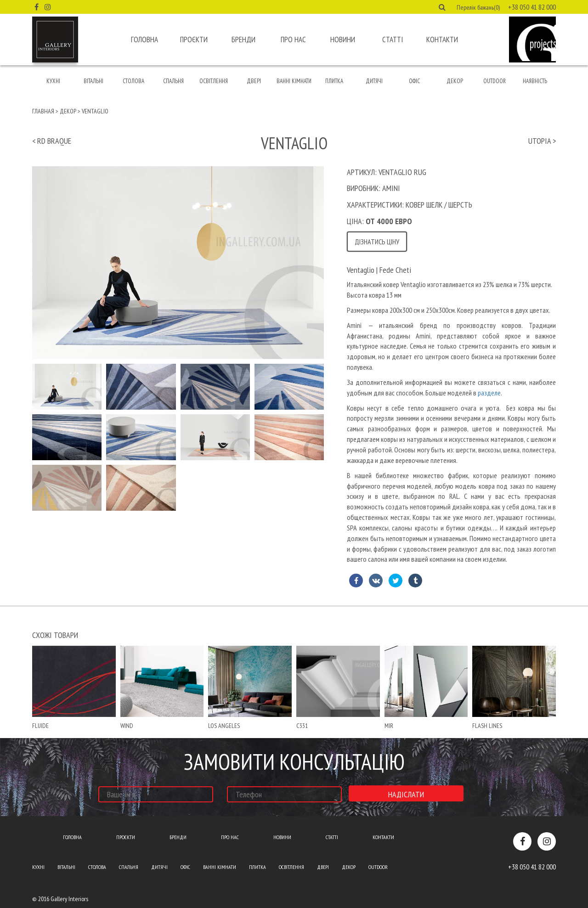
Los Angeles (224, 726)
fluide (40, 726)
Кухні (53, 81)
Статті (393, 39)
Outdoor (495, 81)
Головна (144, 39)
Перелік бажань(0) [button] (478, 7)
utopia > (542, 141)
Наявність (535, 81)
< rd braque (52, 141)
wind (127, 726)
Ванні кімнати (294, 81)
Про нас (293, 39)
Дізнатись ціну (377, 242)
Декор (455, 81)
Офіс (414, 81)
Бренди (243, 39)
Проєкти (194, 39)
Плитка (334, 81)
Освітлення (214, 81)
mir (389, 726)
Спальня (173, 81)
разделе (489, 393)
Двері (254, 81)
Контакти (442, 39)
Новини (343, 39)
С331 (302, 726)
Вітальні (93, 81)
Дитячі (374, 81)
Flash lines (487, 726)
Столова (133, 81)
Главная (43, 111)
